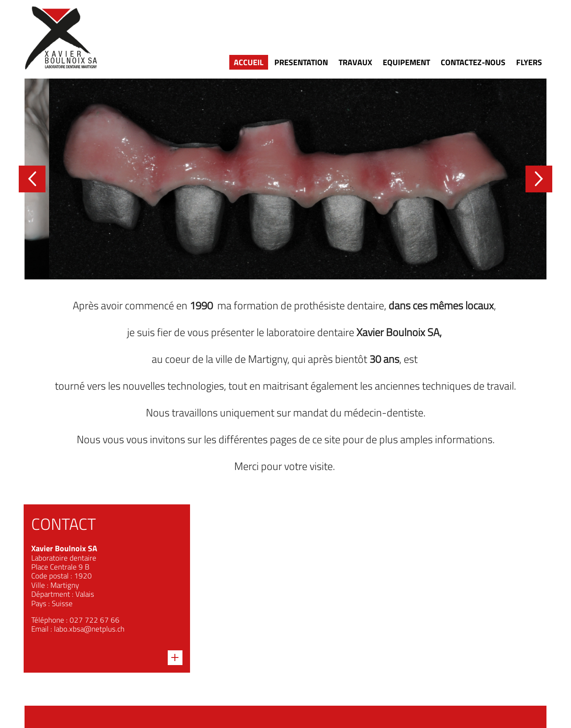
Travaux (355, 62)
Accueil (249, 62)
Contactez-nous (473, 62)
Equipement (406, 62)
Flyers (529, 62)
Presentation (301, 62)
